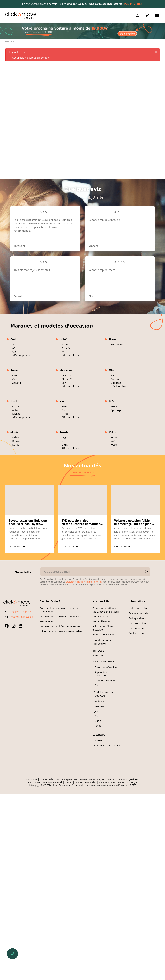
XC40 (114, 437)
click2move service (104, 661)
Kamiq (16, 441)
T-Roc (65, 414)
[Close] (156, 52)
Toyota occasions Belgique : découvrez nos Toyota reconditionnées (29, 522)
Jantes (98, 711)
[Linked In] (20, 626)
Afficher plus (20, 355)
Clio (15, 375)
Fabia (15, 437)
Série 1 (66, 344)
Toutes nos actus (81, 472)
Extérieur (100, 706)
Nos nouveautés (138, 628)
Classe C (67, 379)
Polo (64, 406)
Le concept (99, 735)
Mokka (16, 414)
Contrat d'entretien (105, 680)
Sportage (116, 410)
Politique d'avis (137, 618)
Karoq (16, 444)
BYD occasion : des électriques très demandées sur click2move (81, 522)
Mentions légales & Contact (102, 779)
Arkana (16, 383)
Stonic (114, 406)
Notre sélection (101, 621)
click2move (11, 42)
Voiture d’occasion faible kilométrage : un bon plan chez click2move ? (133, 522)
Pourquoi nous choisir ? (107, 745)
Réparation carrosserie (101, 674)
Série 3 (66, 348)
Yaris (64, 441)
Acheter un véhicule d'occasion (104, 628)
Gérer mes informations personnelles (61, 631)
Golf (64, 410)
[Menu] (157, 15)
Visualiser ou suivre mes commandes (61, 616)
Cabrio (115, 379)
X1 (63, 352)
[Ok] (146, 572)
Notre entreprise (138, 608)
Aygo (64, 437)
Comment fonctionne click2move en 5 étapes (106, 610)
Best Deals (98, 651)
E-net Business (60, 785)
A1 (14, 344)
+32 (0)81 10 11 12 (21, 612)
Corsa (16, 406)
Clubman (116, 383)
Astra (15, 410)
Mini (113, 375)
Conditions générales (128, 779)
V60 (113, 441)
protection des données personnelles (84, 582)
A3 (14, 348)
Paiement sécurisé (139, 613)
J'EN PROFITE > (133, 4)
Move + (98, 740)
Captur (16, 379)
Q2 (14, 352)
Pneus (98, 685)
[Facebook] (7, 626)
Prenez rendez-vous (104, 634)
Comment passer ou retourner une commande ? (60, 610)
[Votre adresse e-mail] (95, 572)
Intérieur (99, 701)
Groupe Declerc (47, 779)
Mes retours (47, 621)
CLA (64, 383)
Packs (98, 726)
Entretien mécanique (106, 667)
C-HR (65, 444)
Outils (98, 721)
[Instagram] (13, 626)
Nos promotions (138, 623)
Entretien (98, 655)
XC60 (114, 444)
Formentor (117, 344)
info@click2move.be (22, 617)
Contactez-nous (138, 633)
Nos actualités (82, 465)
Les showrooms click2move (102, 642)
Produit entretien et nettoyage (105, 694)
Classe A (67, 375)
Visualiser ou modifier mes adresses (60, 626)
